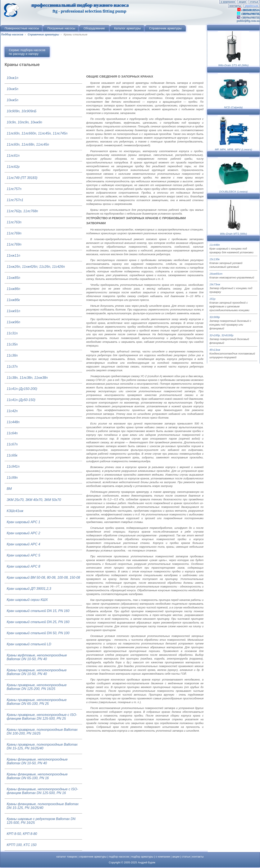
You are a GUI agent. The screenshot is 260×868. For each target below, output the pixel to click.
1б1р (212, 299)
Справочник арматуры (165, 28)
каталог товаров (67, 857)
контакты (235, 6)
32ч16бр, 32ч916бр (221, 335)
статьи (254, 2)
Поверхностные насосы (22, 28)
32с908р (215, 317)
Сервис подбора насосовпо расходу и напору (27, 52)
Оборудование (95, 28)
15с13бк (215, 259)
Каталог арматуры (127, 28)
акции (242, 2)
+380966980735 (250, 18)
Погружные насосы (61, 28)
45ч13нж (215, 350)
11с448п (215, 245)
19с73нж (215, 284)
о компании (228, 2)
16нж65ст (216, 274)
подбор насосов (119, 857)
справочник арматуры (93, 857)
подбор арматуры (142, 857)
